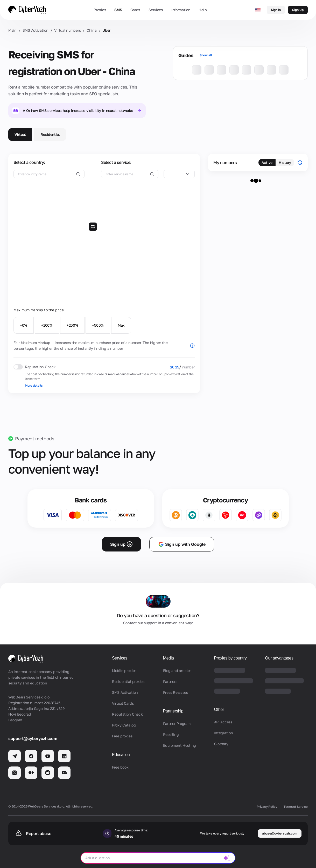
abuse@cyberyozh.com (280, 833)
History (285, 162)
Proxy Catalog (124, 725)
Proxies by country (230, 658)
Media (168, 658)
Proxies (100, 10)
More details (34, 385)
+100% (47, 325)
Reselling (171, 734)
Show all (206, 55)
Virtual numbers (67, 30)
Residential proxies (128, 681)
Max (121, 325)
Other (219, 709)
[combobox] (179, 174)
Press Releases (175, 692)
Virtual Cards (123, 703)
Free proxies (122, 736)
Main (12, 30)
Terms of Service (296, 807)
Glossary (221, 744)
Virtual (20, 134)
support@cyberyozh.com (33, 738)
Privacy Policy (267, 807)
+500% (98, 325)
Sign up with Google (182, 544)
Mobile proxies (124, 671)
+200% (72, 325)
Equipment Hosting (180, 745)
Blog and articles (177, 671)
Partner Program (177, 724)
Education (121, 755)
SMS (118, 10)
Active (267, 162)
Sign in (276, 10)
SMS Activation (36, 30)
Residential (50, 134)
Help (203, 10)
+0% (24, 325)
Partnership (173, 711)
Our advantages (279, 658)
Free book (120, 767)
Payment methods (35, 439)
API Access (223, 722)
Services (156, 10)
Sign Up (298, 10)
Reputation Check (127, 714)
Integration (224, 733)
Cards (135, 10)
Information (181, 10)
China (92, 30)
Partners (170, 681)
